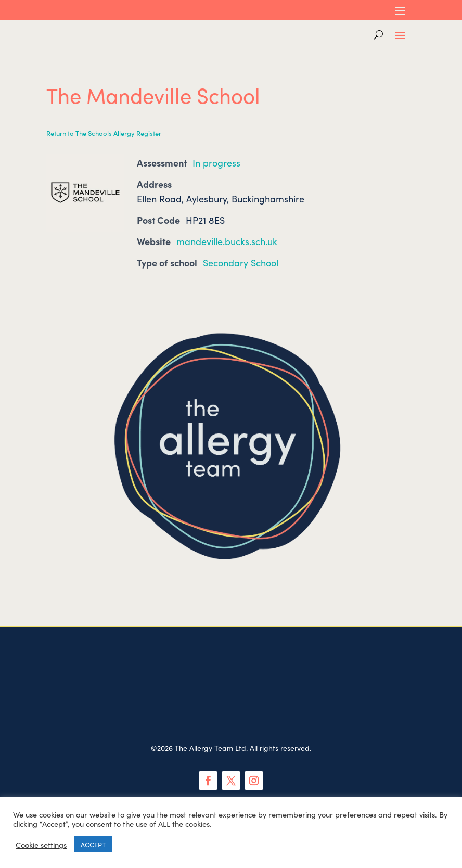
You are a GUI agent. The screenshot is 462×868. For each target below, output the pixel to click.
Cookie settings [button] (41, 845)
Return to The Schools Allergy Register (104, 133)
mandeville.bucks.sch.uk (227, 241)
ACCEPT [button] (93, 844)
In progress (216, 163)
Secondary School (241, 263)
